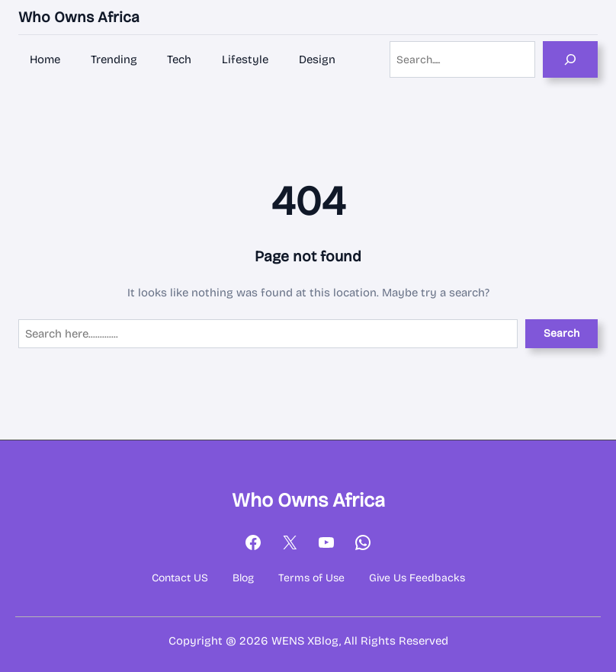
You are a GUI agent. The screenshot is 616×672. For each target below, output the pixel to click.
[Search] (570, 59)
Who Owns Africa (79, 17)
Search (561, 333)
